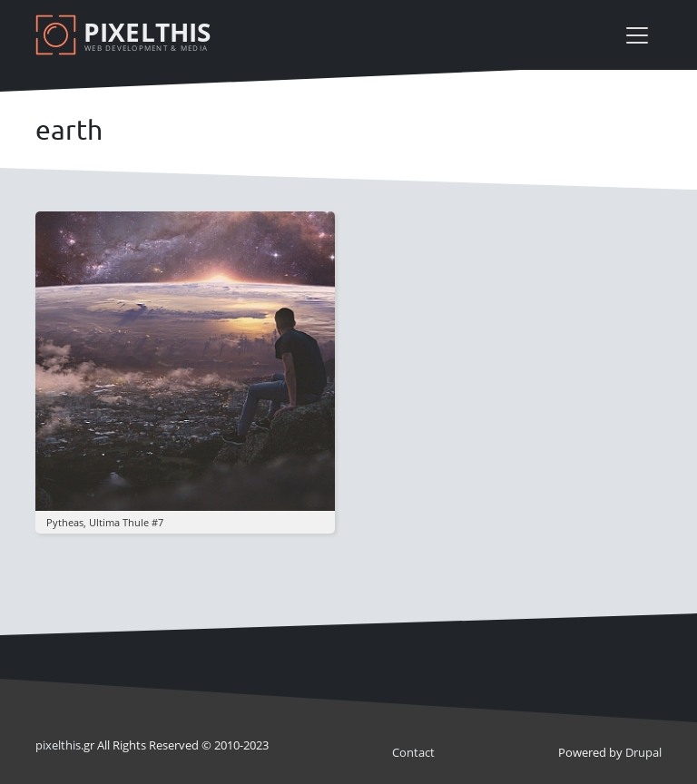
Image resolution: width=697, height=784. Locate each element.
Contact (413, 752)
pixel (58, 745)
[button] (185, 360)
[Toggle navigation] (637, 35)
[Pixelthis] (126, 35)
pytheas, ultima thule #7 (105, 522)
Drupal (643, 752)
